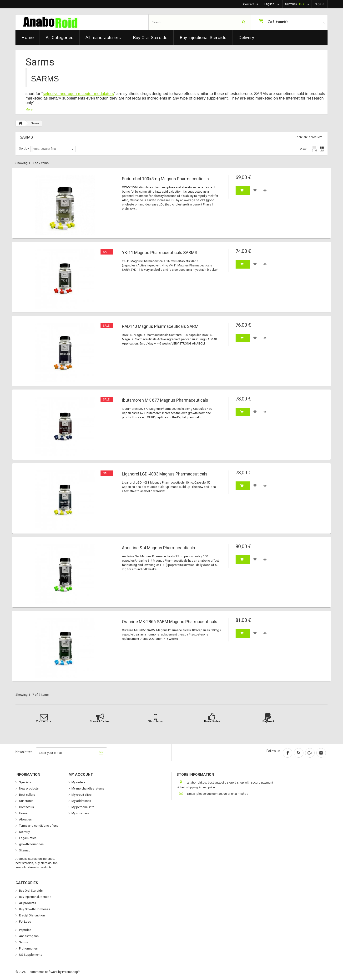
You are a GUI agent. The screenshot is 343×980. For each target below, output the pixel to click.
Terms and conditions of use (38, 826)
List (322, 149)
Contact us (251, 4)
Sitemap (24, 850)
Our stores (26, 801)
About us (25, 819)
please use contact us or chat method (222, 794)
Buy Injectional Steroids (203, 37)
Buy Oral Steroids (150, 37)
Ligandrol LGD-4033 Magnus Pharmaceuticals (165, 474)
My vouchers (80, 813)
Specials (25, 782)
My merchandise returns (88, 788)
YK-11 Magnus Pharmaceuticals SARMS (160, 253)
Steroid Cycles (100, 721)
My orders (78, 782)
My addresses (81, 801)
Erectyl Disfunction (32, 915)
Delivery (246, 37)
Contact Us (44, 721)
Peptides (25, 930)
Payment (268, 721)
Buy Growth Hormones (34, 909)
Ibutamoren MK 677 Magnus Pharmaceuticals (165, 400)
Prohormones (28, 948)
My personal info (83, 807)
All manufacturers (103, 37)
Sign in (320, 4)
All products (27, 903)
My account (81, 775)
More (29, 109)
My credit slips (81, 795)
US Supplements (30, 955)
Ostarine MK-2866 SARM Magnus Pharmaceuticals (170, 622)
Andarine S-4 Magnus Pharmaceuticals (159, 548)
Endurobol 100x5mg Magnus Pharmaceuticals (165, 179)
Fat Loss (25, 922)
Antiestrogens (28, 936)
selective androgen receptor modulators (78, 94)
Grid (314, 149)
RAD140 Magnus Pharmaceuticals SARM (160, 326)
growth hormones (31, 844)
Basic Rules (212, 721)
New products (28, 788)
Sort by (24, 148)
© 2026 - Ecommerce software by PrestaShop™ (48, 972)
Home (28, 37)
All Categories (60, 37)
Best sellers (27, 795)
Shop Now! (156, 721)
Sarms (23, 942)
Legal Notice (27, 838)
